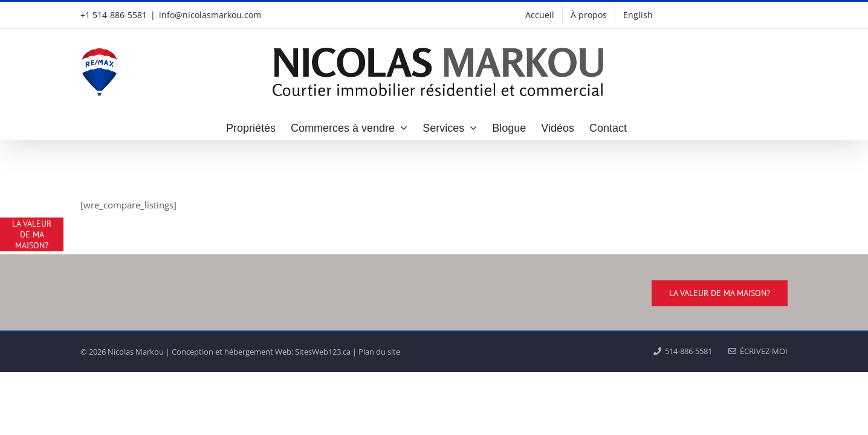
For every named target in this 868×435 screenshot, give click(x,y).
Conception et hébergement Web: (232, 352)
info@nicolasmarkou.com (210, 15)
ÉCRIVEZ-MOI (758, 351)
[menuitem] (638, 15)
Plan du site (379, 352)
